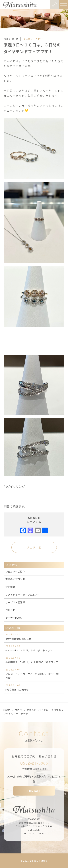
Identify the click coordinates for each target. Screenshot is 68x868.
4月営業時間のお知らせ (34, 637)
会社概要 (10, 587)
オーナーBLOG (14, 618)
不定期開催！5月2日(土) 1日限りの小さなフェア (34, 660)
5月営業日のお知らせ (34, 687)
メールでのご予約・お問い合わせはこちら (34, 779)
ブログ (19, 710)
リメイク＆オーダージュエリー (22, 595)
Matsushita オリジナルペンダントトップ (34, 648)
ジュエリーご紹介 (15, 572)
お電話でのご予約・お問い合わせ (34, 756)
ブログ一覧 (34, 548)
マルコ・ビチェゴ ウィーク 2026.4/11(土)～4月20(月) (34, 674)
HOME (7, 710)
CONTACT (34, 791)
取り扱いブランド (15, 579)
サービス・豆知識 (15, 602)
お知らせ (10, 610)
